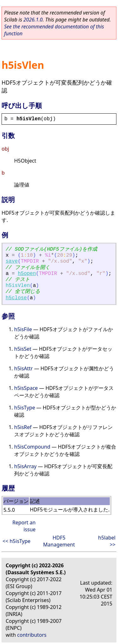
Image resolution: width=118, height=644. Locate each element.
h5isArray (25, 466)
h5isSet (23, 349)
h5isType (25, 408)
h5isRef (23, 427)
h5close (16, 298)
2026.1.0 (33, 20)
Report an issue (24, 526)
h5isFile (23, 329)
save (12, 261)
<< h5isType (17, 541)
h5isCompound (32, 447)
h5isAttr (23, 368)
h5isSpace (26, 388)
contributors (32, 635)
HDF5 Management (59, 541)
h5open (27, 274)
